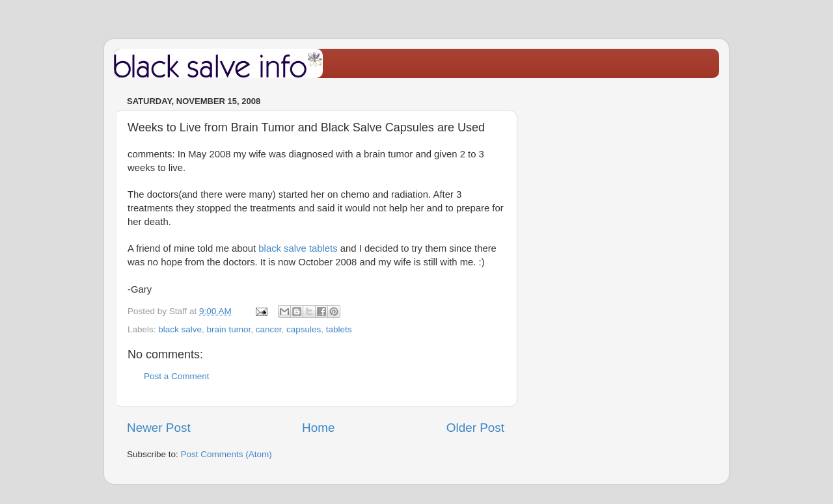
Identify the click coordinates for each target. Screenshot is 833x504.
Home (318, 428)
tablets (339, 329)
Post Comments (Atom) (226, 454)
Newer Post (159, 428)
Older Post (475, 428)
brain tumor (229, 329)
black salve (180, 329)
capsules (304, 329)
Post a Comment (177, 376)
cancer (269, 329)
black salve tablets (298, 248)
